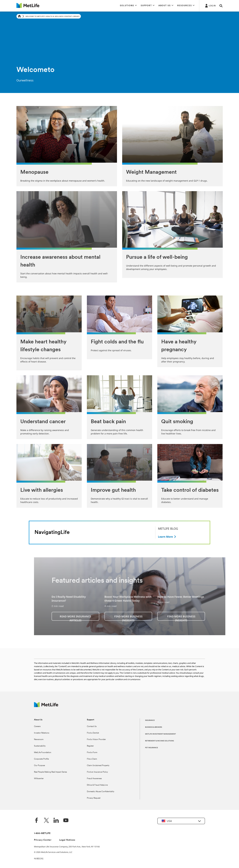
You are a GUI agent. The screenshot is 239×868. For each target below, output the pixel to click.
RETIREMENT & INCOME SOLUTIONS (160, 741)
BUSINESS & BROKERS (154, 727)
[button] (128, 6)
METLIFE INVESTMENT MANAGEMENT (160, 734)
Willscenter (39, 779)
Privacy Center (43, 840)
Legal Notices (67, 840)
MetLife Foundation (43, 753)
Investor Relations (42, 733)
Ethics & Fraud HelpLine (97, 785)
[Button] (167, 537)
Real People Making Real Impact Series (50, 772)
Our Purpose (39, 766)
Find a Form (92, 753)
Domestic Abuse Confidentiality (101, 792)
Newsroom (39, 740)
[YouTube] (66, 821)
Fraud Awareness (94, 779)
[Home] (19, 16)
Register (90, 746)
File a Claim (92, 759)
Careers (37, 727)
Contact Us (92, 727)
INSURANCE (150, 720)
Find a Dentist (93, 733)
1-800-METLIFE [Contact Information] (42, 833)
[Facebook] (37, 821)
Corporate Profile (41, 759)
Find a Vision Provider (96, 740)
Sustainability (40, 746)
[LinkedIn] (56, 821)
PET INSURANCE (152, 748)
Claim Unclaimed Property (98, 766)
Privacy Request (94, 798)
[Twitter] (46, 821)
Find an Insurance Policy (97, 772)
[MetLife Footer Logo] (46, 706)
